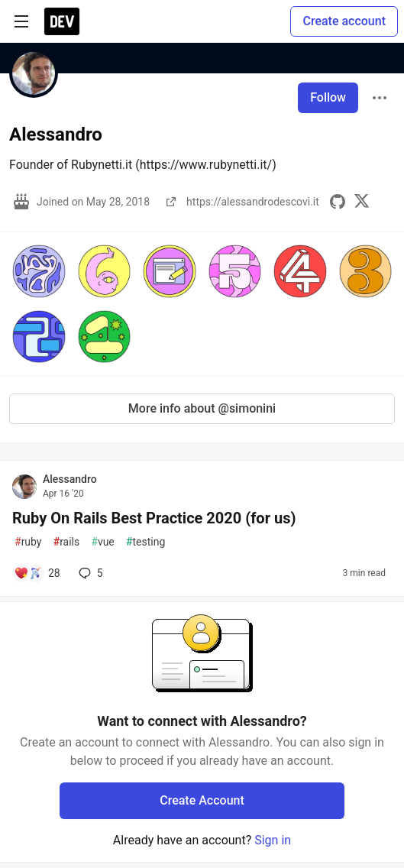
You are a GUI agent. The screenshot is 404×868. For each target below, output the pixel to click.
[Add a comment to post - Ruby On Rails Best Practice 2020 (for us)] (37, 573)
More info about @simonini (202, 408)
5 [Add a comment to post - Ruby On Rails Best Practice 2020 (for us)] (89, 573)
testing (145, 542)
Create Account (202, 800)
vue (103, 542)
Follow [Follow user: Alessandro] (328, 97)
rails (67, 542)
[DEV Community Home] (62, 21)
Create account (344, 21)
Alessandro (70, 479)
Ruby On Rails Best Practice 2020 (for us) (154, 518)
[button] (39, 271)
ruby (28, 542)
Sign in (273, 840)
